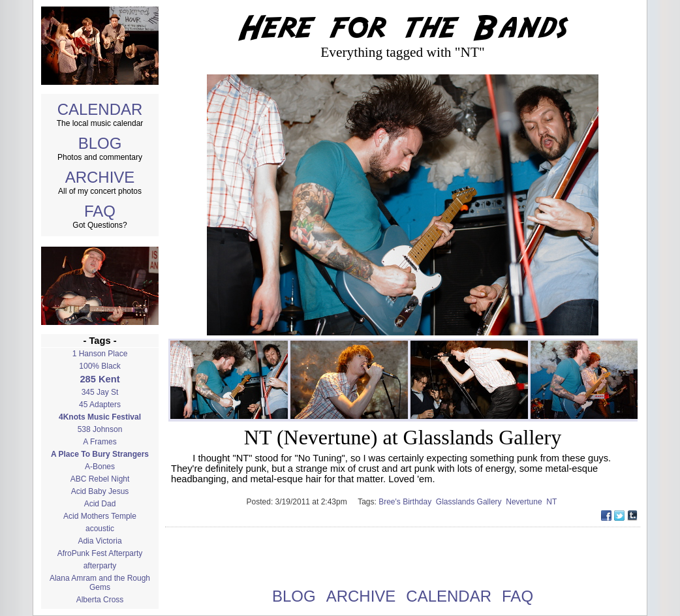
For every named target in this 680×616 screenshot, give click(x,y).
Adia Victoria (100, 541)
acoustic (100, 529)
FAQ (100, 211)
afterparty (100, 566)
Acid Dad (100, 504)
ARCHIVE (100, 177)
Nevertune (526, 502)
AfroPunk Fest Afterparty (100, 553)
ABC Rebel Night (100, 479)
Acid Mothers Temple (100, 516)
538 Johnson (100, 429)
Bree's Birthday (407, 502)
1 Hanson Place (100, 354)
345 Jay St (100, 392)
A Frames (100, 442)
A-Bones (100, 467)
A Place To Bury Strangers (100, 454)
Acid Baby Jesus (100, 491)
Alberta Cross (100, 600)
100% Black (100, 366)
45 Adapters (100, 405)
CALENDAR (100, 109)
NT (552, 502)
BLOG (100, 143)
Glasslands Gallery (471, 502)
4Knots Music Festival (100, 417)
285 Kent (100, 379)
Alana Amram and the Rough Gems (100, 583)
